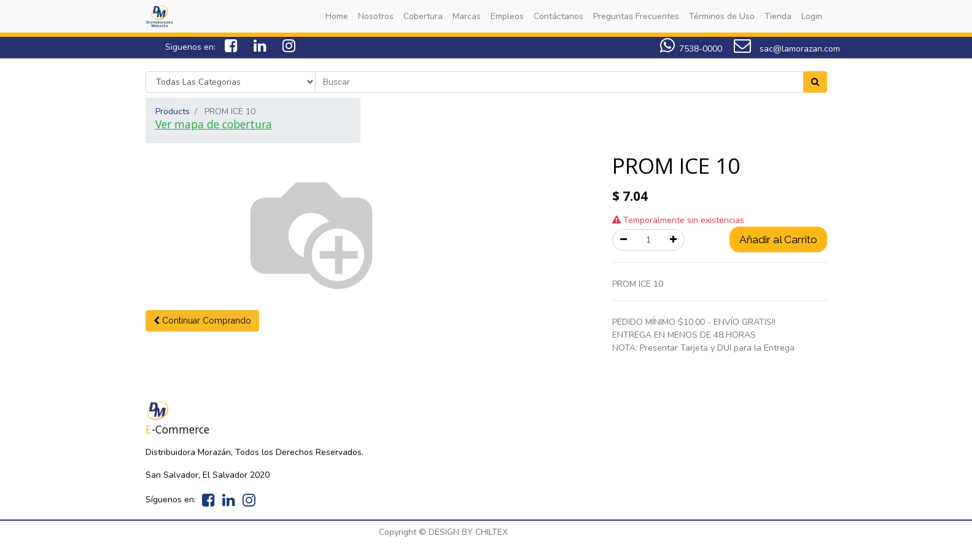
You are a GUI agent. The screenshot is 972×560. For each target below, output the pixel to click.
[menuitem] (337, 16)
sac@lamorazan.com (787, 49)
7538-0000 (701, 49)
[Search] (815, 82)
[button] (202, 321)
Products (173, 111)
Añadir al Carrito (778, 239)
